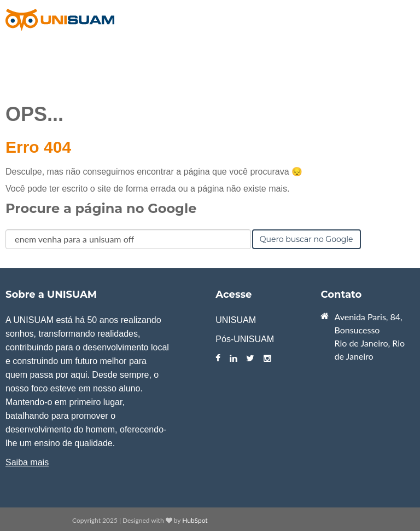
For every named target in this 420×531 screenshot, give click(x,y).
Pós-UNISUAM (245, 339)
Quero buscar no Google (307, 239)
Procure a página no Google (101, 208)
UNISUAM (236, 320)
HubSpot (195, 520)
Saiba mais (27, 462)
